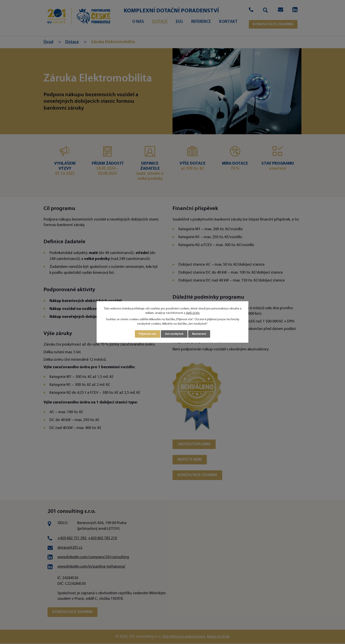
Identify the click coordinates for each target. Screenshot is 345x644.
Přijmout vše (148, 334)
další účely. (193, 313)
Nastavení (199, 334)
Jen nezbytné (174, 334)
